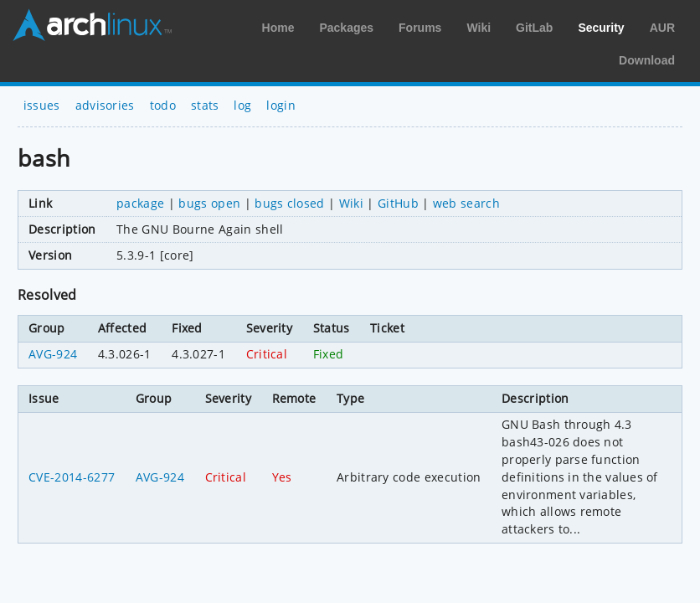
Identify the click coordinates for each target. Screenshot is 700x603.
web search (466, 203)
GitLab (534, 28)
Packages (346, 28)
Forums (420, 28)
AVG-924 (53, 354)
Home (278, 28)
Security (601, 28)
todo (163, 105)
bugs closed (290, 203)
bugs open (209, 203)
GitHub (398, 203)
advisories (105, 105)
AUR (662, 28)
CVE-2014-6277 (72, 477)
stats (205, 105)
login (281, 105)
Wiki (479, 28)
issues (42, 105)
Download (647, 60)
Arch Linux (92, 25)
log (242, 105)
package (140, 203)
